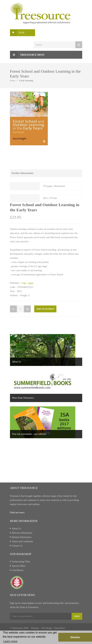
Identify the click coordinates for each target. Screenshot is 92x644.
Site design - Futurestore (53, 628)
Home (13, 80)
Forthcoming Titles (21, 562)
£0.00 (22, 33)
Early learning (26, 80)
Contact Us (17, 546)
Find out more (17, 513)
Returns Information (22, 537)
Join (77, 616)
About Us (17, 529)
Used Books (18, 570)
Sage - (28, 283)
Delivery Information (22, 533)
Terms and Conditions (22, 541)
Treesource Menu (27, 55)
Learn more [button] (10, 641)
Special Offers (19, 566)
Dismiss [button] (75, 637)
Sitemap (35, 628)
